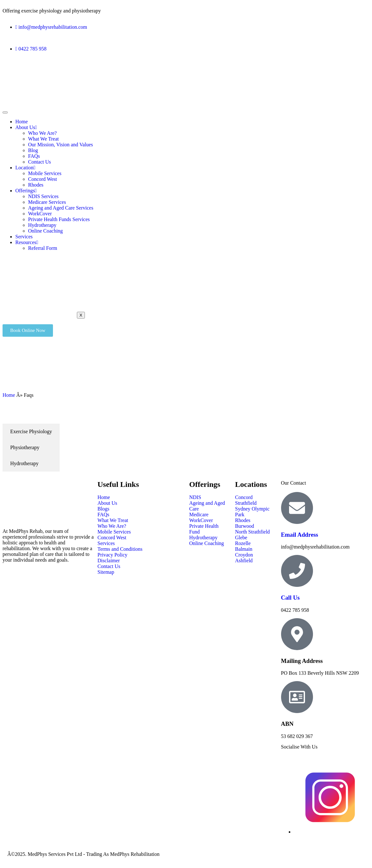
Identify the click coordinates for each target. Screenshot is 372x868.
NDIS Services (43, 196)
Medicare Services (47, 202)
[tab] (31, 432)
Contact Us (40, 162)
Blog (33, 150)
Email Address (300, 535)
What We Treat (43, 139)
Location (25, 168)
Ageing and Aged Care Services (61, 208)
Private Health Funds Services (59, 219)
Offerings (26, 191)
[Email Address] (297, 508)
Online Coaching (45, 231)
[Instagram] (330, 832)
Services (24, 237)
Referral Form (43, 248)
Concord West (42, 179)
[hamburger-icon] (5, 112)
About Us (26, 127)
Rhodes (36, 185)
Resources (27, 242)
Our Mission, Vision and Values (60, 145)
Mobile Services (45, 173)
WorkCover (40, 214)
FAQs (34, 156)
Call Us (290, 598)
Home (22, 122)
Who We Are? (42, 133)
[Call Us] (297, 571)
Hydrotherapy (42, 225)
